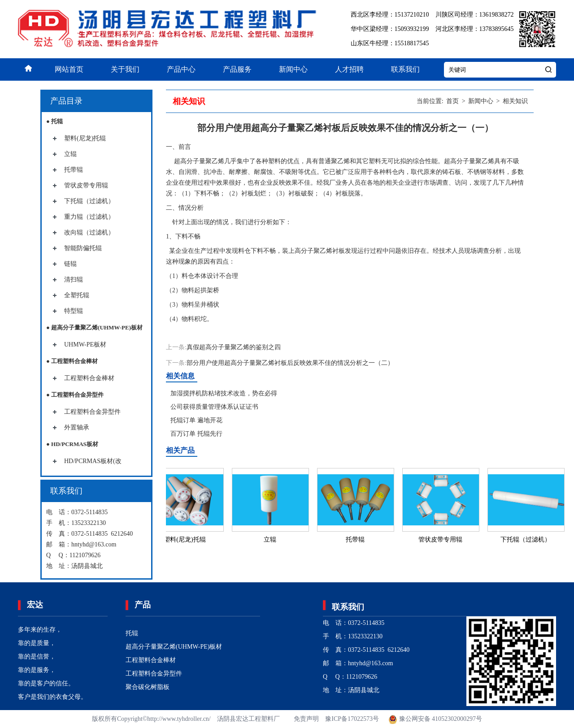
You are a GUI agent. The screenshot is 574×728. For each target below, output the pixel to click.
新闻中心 (293, 69)
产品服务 (237, 69)
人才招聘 (349, 69)
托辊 (132, 633)
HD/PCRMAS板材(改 (93, 461)
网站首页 (69, 69)
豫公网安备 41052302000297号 (435, 719)
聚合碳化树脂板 (148, 687)
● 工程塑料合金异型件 (75, 395)
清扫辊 (74, 279)
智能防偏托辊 (83, 248)
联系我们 (405, 69)
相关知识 (515, 101)
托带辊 (74, 170)
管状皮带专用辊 (86, 185)
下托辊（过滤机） (89, 201)
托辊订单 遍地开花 (196, 420)
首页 (452, 101)
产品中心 (181, 69)
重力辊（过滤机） (89, 217)
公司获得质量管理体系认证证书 (214, 407)
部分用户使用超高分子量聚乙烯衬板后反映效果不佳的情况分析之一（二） (290, 363)
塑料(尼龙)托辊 (85, 138)
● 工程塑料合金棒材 (72, 361)
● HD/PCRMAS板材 (72, 444)
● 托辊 (54, 121)
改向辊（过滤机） (89, 232)
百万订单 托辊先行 (196, 434)
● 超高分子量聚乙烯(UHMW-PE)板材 (94, 327)
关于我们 (125, 69)
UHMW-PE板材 (85, 344)
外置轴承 (77, 427)
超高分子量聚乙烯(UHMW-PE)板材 (174, 647)
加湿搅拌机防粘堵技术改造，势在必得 (224, 393)
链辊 (70, 264)
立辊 (70, 154)
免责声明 (306, 719)
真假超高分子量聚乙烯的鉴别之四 (234, 347)
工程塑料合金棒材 (89, 378)
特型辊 (74, 311)
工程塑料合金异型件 (92, 412)
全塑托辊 (77, 295)
